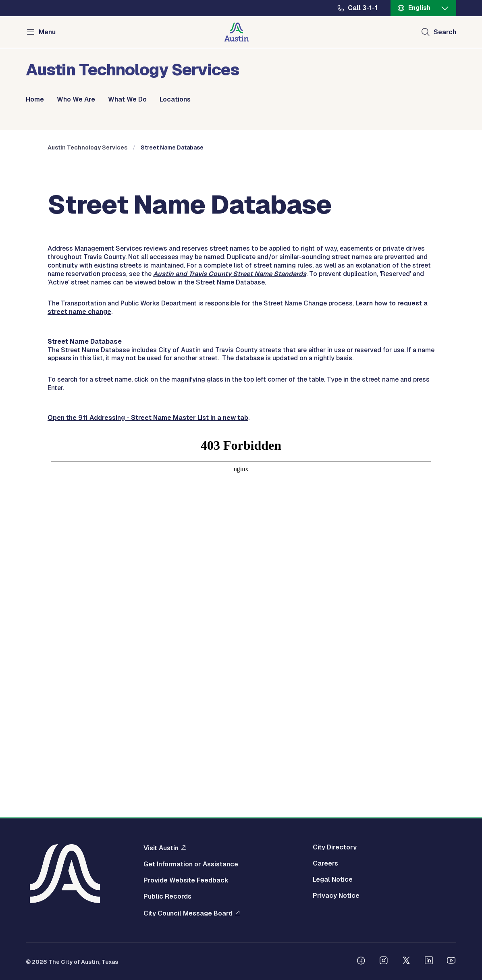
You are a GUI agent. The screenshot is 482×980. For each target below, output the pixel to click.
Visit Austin (161, 848)
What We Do (127, 100)
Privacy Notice (336, 896)
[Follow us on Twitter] (406, 961)
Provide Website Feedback (186, 880)
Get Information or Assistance (191, 864)
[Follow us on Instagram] (384, 961)
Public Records (167, 897)
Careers (325, 864)
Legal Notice (333, 880)
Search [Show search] (445, 32)
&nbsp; (241, 694)
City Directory (335, 847)
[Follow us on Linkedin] (429, 961)
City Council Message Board (188, 913)
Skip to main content (32, 0)
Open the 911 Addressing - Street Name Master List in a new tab (148, 568)
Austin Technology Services (87, 298)
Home (35, 100)
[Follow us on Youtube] (451, 961)
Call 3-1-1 (363, 8)
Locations (175, 100)
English (419, 8)
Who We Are (76, 100)
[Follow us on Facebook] (361, 961)
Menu (47, 32)
